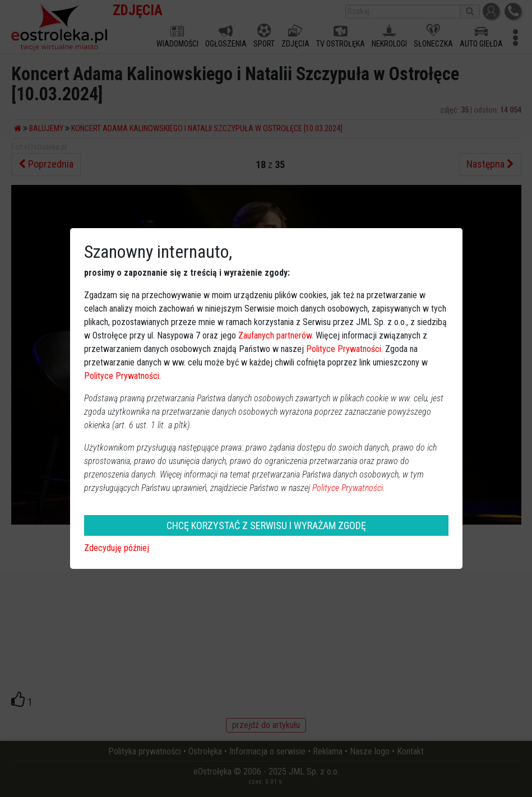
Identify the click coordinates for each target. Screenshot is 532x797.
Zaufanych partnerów (275, 335)
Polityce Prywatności (344, 349)
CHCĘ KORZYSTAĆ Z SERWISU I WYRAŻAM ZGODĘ (266, 525)
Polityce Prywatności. (349, 488)
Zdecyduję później (117, 548)
